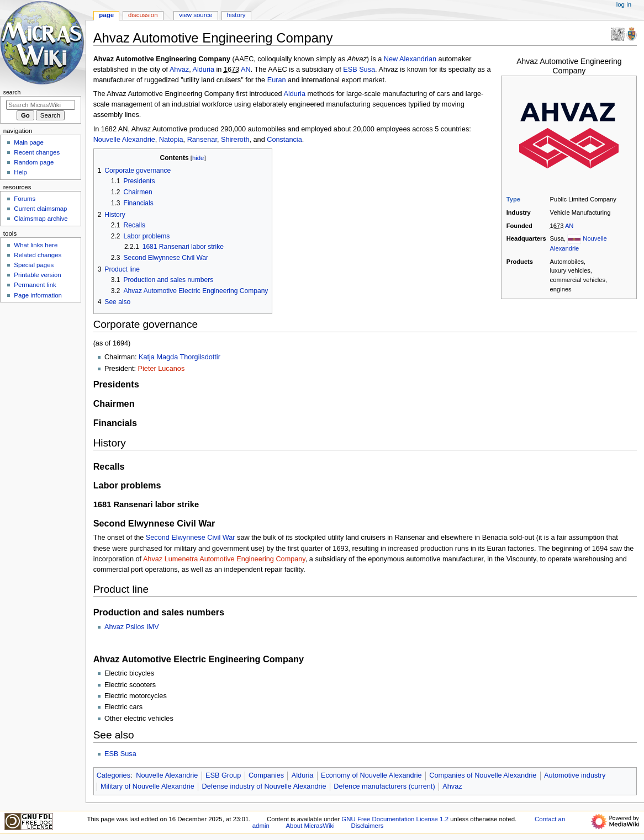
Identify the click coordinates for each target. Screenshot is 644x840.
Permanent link (35, 285)
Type (513, 199)
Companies (266, 775)
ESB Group (223, 775)
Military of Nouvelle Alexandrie (147, 786)
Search (12, 92)
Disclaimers (367, 826)
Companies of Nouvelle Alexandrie (483, 775)
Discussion (143, 15)
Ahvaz (179, 70)
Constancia (284, 140)
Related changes (38, 255)
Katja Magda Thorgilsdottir (180, 357)
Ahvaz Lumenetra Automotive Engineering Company (224, 559)
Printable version (37, 275)
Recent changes (37, 152)
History (236, 15)
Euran (277, 80)
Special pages (34, 265)
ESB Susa (359, 70)
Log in (624, 4)
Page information (38, 295)
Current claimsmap (40, 209)
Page (106, 15)
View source (196, 15)
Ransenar (202, 140)
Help (20, 172)
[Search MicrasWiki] (41, 105)
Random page (34, 162)
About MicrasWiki (310, 826)
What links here (36, 245)
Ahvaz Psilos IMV (132, 627)
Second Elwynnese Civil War (191, 538)
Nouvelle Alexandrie (124, 140)
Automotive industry (575, 775)
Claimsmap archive (41, 219)
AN (569, 226)
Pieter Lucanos (162, 369)
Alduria (204, 70)
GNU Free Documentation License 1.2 (395, 819)
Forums (25, 199)
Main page (29, 142)
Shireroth (235, 140)
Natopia (171, 140)
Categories (114, 775)
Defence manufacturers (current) (384, 786)
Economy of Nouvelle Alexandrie (371, 775)
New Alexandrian (410, 59)
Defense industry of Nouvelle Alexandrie (264, 786)
